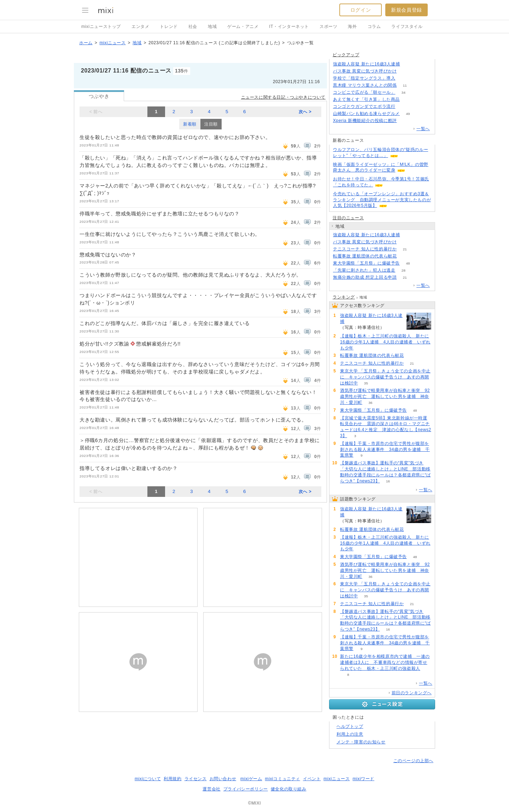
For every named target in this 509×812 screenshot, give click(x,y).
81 (405, 256)
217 (405, 242)
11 (405, 85)
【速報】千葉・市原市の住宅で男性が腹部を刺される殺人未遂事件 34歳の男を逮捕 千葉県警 (385, 449)
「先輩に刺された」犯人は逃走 (364, 270)
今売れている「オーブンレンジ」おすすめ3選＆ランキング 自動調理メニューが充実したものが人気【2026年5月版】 (382, 200)
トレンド (169, 27)
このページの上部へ (413, 761)
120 (408, 100)
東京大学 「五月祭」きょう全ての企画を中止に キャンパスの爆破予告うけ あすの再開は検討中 (385, 377)
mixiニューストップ (101, 27)
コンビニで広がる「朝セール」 (364, 92)
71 (405, 121)
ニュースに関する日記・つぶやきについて (283, 97)
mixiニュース (112, 43)
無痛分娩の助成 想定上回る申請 (365, 277)
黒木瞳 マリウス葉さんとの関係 (365, 85)
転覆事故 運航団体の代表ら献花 (365, 256)
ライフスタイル (407, 27)
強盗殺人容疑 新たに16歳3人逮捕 (367, 64)
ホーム (86, 43)
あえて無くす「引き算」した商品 (366, 99)
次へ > (305, 112)
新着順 (190, 124)
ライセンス (196, 779)
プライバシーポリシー (246, 789)
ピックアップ (346, 55)
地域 (212, 27)
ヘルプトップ (350, 726)
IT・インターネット (289, 27)
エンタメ (140, 27)
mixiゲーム (251, 779)
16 (388, 481)
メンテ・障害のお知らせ (361, 742)
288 (408, 235)
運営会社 (211, 789)
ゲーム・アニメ (243, 27)
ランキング (344, 297)
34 (403, 92)
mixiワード (363, 779)
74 (361, 348)
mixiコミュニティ (283, 779)
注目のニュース (348, 218)
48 (408, 263)
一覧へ (423, 129)
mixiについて (148, 779)
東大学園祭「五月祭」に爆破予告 (366, 263)
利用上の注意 (350, 734)
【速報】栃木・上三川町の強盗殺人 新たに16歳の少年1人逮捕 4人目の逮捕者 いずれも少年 (385, 342)
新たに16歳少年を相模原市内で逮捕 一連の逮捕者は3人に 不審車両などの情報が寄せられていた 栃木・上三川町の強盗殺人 (385, 662)
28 (403, 270)
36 (370, 403)
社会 (193, 27)
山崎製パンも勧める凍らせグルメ (366, 114)
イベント (312, 779)
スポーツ (328, 27)
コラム (374, 27)
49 (408, 114)
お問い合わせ (223, 779)
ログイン (361, 10)
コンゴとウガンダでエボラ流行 (364, 106)
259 (403, 78)
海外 (352, 27)
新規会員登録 (406, 10)
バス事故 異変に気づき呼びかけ (365, 71)
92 (403, 107)
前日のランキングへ (412, 693)
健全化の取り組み (289, 789)
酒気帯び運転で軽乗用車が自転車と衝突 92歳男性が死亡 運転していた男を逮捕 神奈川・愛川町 (385, 396)
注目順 (211, 124)
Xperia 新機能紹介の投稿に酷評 (365, 121)
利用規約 (172, 779)
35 (366, 383)
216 (405, 71)
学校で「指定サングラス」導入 (364, 78)
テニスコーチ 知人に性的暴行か (365, 249)
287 (408, 64)
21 (405, 249)
